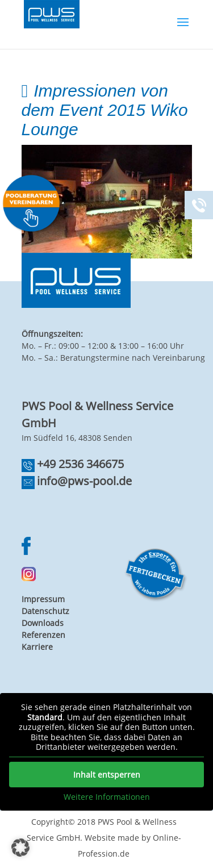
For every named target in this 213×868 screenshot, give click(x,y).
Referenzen (43, 635)
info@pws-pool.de (84, 481)
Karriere (37, 647)
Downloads (43, 623)
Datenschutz (45, 611)
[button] (20, 848)
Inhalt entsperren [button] (107, 774)
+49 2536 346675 (80, 464)
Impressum (43, 599)
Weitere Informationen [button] (107, 796)
